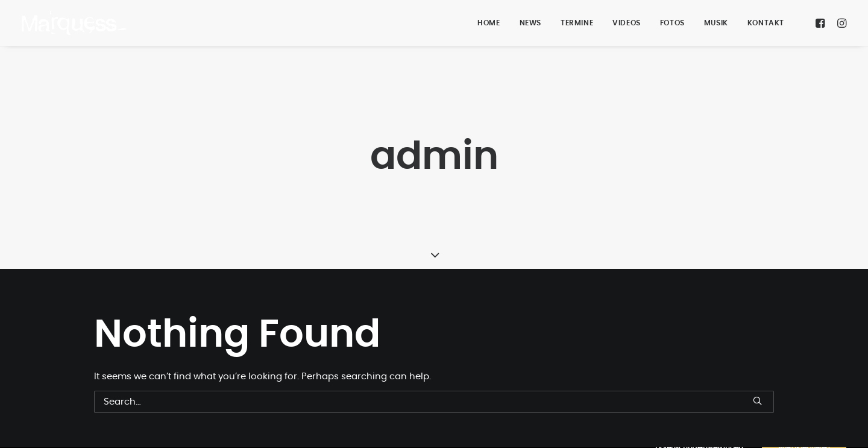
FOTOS (672, 23)
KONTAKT (766, 23)
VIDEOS (627, 23)
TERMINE (577, 23)
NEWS (530, 23)
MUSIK (716, 23)
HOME (489, 23)
